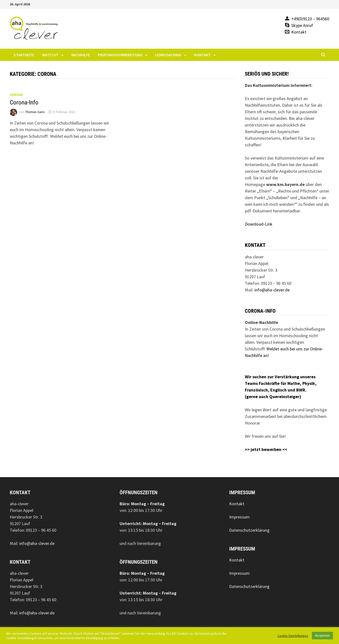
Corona (16, 95)
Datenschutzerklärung (249, 530)
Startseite (24, 55)
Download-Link (259, 224)
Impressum (239, 517)
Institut (50, 55)
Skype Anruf (302, 25)
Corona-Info (24, 102)
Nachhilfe (81, 55)
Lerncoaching (168, 55)
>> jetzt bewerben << (266, 449)
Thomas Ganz (35, 112)
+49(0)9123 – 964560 (310, 19)
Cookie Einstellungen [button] (293, 636)
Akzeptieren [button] (322, 636)
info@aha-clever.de (272, 290)
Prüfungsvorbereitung (120, 55)
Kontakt (299, 32)
